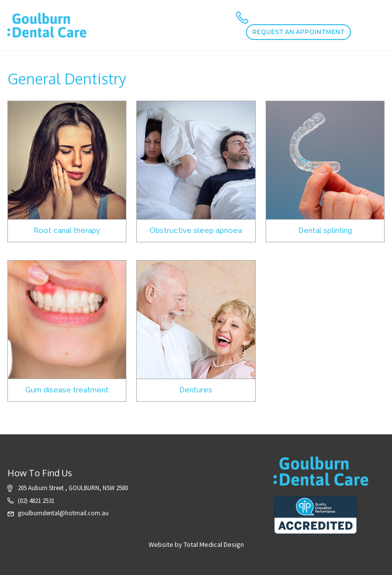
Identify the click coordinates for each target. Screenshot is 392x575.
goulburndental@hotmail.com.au (63, 513)
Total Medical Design (214, 544)
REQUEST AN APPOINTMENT (298, 32)
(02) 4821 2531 (36, 501)
